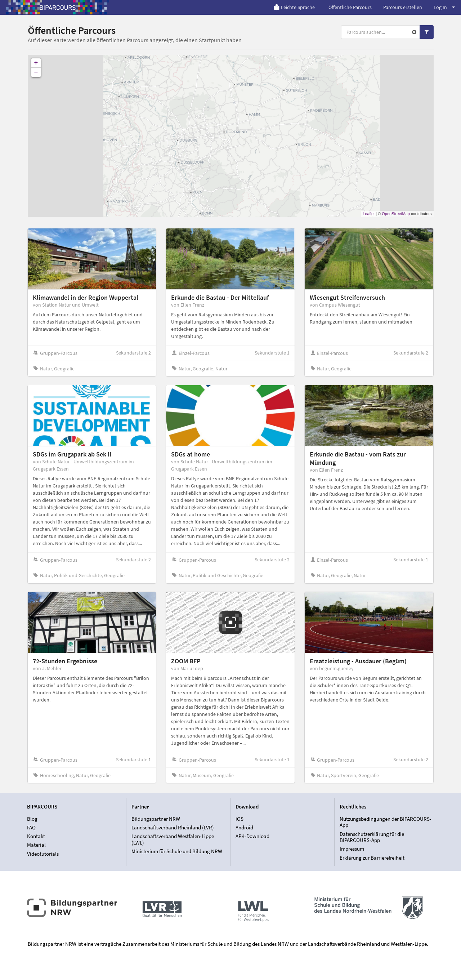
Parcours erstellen (403, 7)
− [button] (36, 72)
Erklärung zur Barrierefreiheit (372, 858)
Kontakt (36, 836)
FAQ (31, 827)
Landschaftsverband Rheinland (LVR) (173, 827)
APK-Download (252, 836)
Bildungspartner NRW (156, 819)
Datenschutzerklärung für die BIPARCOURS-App (372, 837)
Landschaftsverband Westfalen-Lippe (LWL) (173, 839)
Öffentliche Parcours (350, 7)
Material (36, 845)
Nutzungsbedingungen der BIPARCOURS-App (386, 822)
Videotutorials (43, 854)
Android (244, 827)
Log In (444, 7)
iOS (240, 819)
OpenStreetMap (396, 214)
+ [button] (36, 63)
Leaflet (369, 214)
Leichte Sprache (294, 7)
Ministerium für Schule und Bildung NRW (177, 851)
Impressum (352, 849)
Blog (32, 819)
